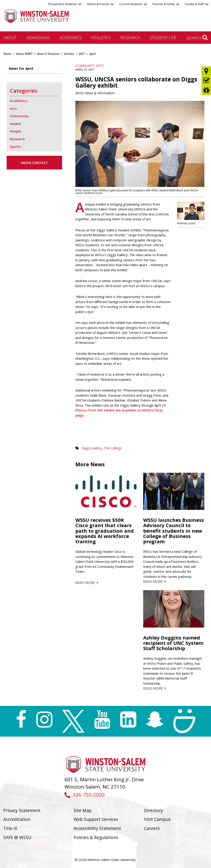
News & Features (48, 54)
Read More (87, 583)
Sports (15, 146)
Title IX (10, 828)
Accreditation (17, 819)
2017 (82, 54)
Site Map (83, 810)
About (10, 37)
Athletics (101, 37)
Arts (100, 66)
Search (197, 38)
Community (85, 66)
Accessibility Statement (97, 828)
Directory (153, 810)
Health (15, 124)
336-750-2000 (85, 795)
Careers (152, 828)
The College (113, 448)
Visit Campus (157, 819)
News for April (21, 68)
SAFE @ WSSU (17, 837)
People (16, 131)
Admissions (38, 37)
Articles (69, 54)
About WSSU (24, 54)
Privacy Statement (22, 810)
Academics (71, 37)
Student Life (163, 37)
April (92, 54)
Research (130, 37)
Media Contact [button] (34, 163)
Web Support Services (96, 819)
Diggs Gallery (92, 448)
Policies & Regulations (96, 837)
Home (7, 54)
